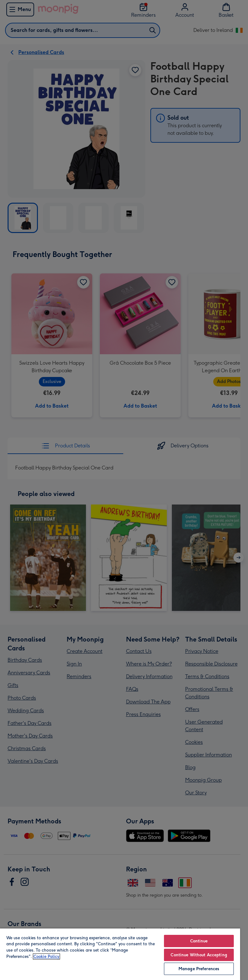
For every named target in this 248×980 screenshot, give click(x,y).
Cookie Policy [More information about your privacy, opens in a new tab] (46, 956)
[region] (120, 954)
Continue (199, 941)
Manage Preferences (199, 969)
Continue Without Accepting (199, 955)
